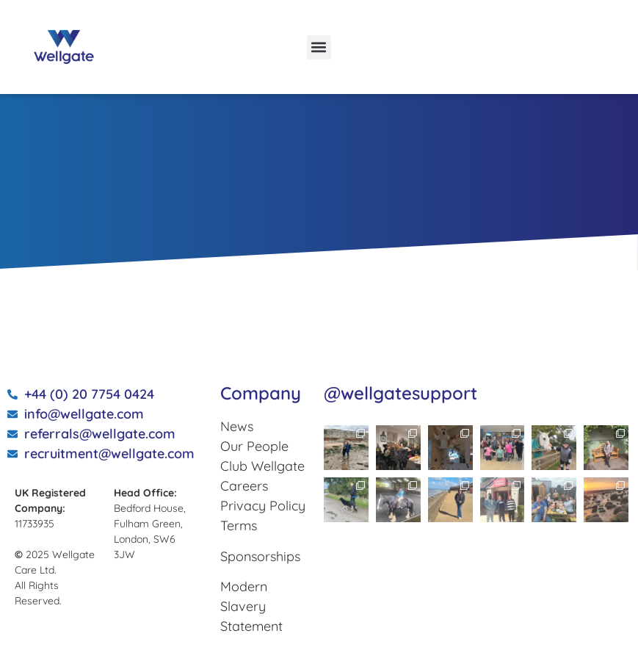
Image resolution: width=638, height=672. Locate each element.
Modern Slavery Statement (251, 606)
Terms (239, 525)
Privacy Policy (263, 506)
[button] (319, 47)
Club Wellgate (262, 466)
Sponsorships (260, 556)
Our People (254, 446)
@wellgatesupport (400, 393)
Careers (244, 486)
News (237, 426)
